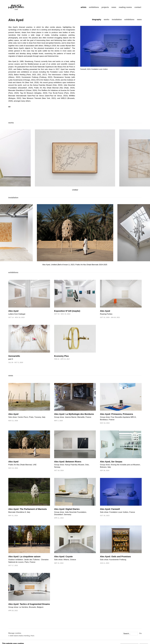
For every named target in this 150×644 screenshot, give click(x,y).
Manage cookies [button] (15, 633)
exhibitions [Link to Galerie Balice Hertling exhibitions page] (94, 7)
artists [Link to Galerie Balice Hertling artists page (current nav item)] (83, 7)
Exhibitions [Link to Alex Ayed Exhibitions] (129, 20)
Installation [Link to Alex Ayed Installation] (117, 20)
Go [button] (140, 633)
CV (20, 107)
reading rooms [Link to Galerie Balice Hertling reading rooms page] (125, 7)
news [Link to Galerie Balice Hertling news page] (114, 7)
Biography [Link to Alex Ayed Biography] (97, 20)
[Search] (130, 634)
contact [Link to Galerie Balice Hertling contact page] (138, 7)
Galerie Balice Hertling (16, 7)
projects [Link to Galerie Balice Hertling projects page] (105, 7)
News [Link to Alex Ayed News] (139, 20)
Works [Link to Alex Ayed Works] (106, 20)
